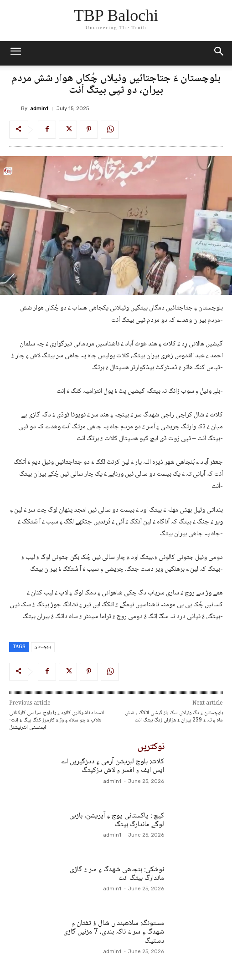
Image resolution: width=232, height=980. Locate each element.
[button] (219, 53)
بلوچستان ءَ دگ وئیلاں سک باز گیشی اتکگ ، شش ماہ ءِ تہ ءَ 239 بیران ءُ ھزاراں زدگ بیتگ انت (174, 717)
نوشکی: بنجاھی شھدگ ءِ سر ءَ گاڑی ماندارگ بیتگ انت (117, 874)
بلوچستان (43, 647)
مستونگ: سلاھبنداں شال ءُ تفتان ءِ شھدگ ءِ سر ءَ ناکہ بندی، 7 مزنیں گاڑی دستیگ (114, 932)
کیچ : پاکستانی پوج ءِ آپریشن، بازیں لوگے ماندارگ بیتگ (117, 820)
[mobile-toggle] (15, 53)
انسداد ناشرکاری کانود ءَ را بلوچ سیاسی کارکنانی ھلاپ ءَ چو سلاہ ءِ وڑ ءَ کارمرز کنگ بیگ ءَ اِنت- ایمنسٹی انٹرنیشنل (57, 720)
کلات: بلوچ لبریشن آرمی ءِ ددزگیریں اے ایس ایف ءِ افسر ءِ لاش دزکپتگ (113, 766)
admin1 (39, 109)
